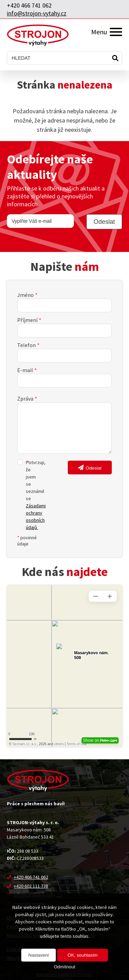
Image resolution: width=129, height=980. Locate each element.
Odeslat (94, 468)
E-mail (25, 370)
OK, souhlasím (82, 955)
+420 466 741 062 (29, 5)
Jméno (25, 295)
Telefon (26, 345)
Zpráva (25, 399)
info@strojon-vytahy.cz (37, 13)
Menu (107, 32)
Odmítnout (64, 967)
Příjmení (27, 320)
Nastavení (39, 955)
